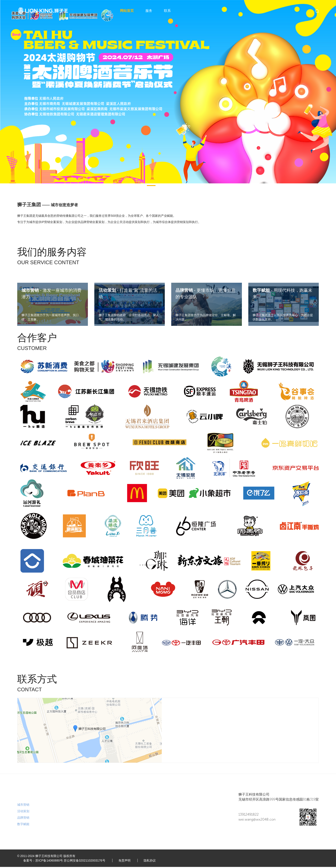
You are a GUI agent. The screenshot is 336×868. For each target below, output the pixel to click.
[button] (151, 186)
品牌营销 (23, 819)
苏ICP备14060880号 (50, 862)
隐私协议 (152, 862)
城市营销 (23, 806)
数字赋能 (23, 825)
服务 (149, 11)
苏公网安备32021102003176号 (85, 862)
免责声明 (126, 862)
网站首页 (127, 11)
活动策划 (23, 812)
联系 (167, 11)
